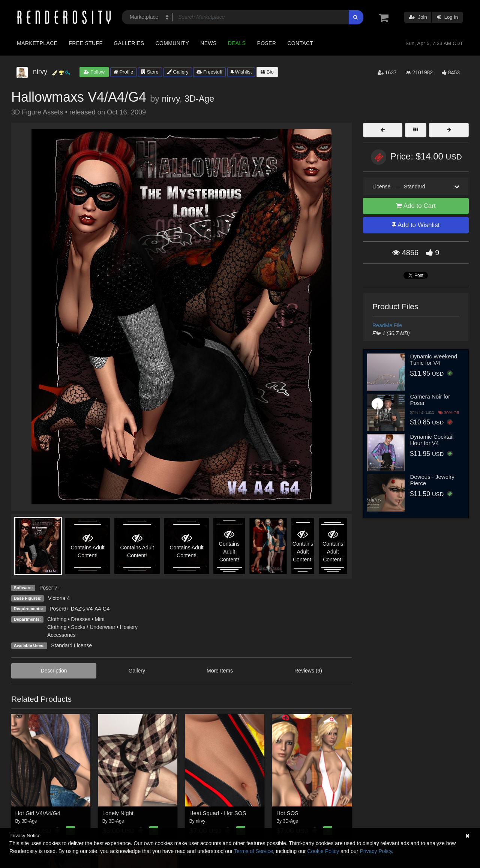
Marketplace (37, 43)
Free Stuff (85, 43)
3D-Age (199, 99)
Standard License (71, 645)
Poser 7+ (50, 588)
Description (54, 671)
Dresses (80, 619)
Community (172, 43)
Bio (267, 72)
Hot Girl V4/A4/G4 (38, 813)
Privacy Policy (376, 851)
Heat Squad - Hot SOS (218, 813)
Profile (123, 72)
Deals (237, 43)
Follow (94, 72)
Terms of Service (253, 851)
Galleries (129, 43)
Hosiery (129, 627)
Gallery (178, 72)
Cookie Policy (323, 851)
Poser (266, 43)
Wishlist (241, 72)
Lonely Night (118, 813)
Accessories (61, 635)
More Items (220, 671)
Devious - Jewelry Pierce (432, 480)
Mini (100, 619)
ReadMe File (387, 325)
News (208, 43)
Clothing (57, 619)
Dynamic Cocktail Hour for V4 (432, 440)
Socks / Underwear (93, 627)
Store (150, 72)
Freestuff (209, 72)
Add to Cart (416, 206)
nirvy (171, 99)
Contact (300, 43)
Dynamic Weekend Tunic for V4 (434, 360)
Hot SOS (287, 813)
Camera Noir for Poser (430, 400)
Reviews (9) (308, 671)
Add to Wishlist (416, 225)
